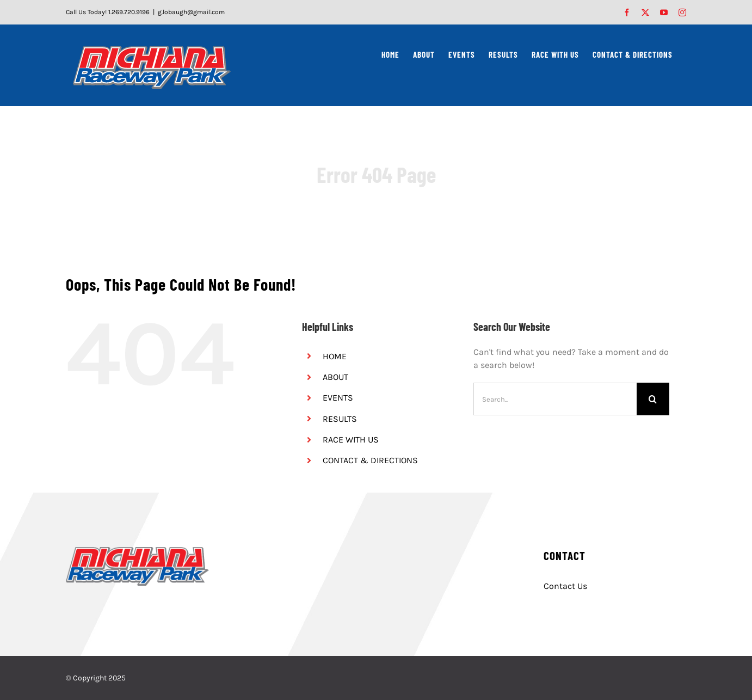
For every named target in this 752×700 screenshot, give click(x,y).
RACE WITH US (351, 440)
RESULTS (340, 419)
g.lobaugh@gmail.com (191, 12)
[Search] (653, 399)
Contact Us (565, 586)
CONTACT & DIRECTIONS (370, 460)
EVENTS (338, 398)
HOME (335, 356)
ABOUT (335, 377)
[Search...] (555, 399)
